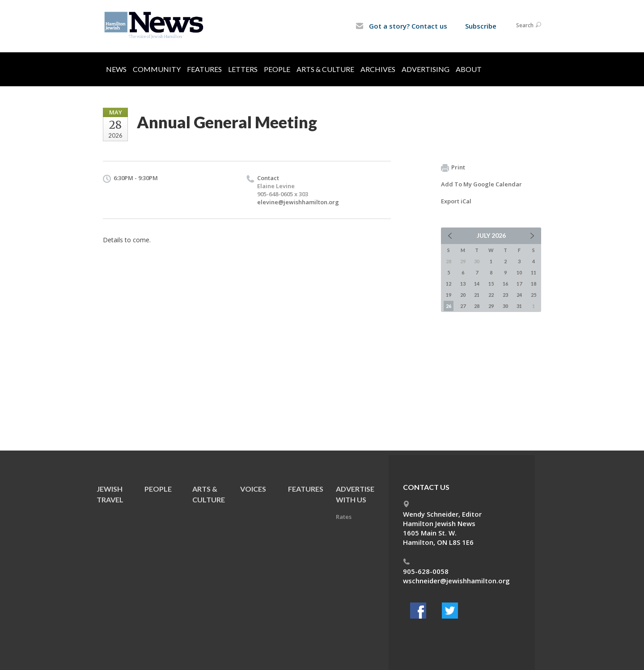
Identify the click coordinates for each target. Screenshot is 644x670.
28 (477, 306)
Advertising (426, 69)
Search (529, 25)
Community (157, 69)
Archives (378, 69)
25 (534, 295)
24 (519, 295)
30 (505, 306)
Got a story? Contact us (401, 26)
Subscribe (481, 26)
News (116, 69)
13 (463, 284)
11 (534, 272)
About (469, 69)
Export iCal (456, 201)
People (277, 69)
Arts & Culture (325, 69)
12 (449, 284)
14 (477, 284)
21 (477, 295)
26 (449, 306)
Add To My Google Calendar (481, 184)
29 (491, 306)
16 (505, 284)
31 (519, 306)
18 (534, 284)
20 (463, 295)
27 (463, 306)
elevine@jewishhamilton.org (298, 202)
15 (491, 284)
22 (491, 295)
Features (204, 69)
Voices (253, 489)
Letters (243, 69)
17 (519, 284)
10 (519, 272)
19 (449, 295)
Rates (344, 517)
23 (505, 295)
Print (453, 168)
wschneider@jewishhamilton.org (456, 581)
